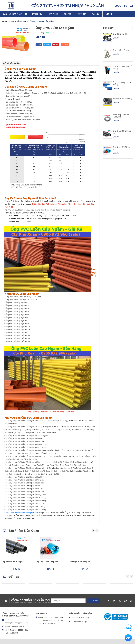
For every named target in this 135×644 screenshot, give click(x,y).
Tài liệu (96, 14)
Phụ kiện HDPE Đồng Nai (80, 562)
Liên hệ (109, 14)
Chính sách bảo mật (79, 622)
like (39, 45)
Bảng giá (82, 14)
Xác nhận (94, 601)
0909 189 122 (124, 5)
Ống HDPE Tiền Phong (122, 34)
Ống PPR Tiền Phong (121, 50)
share (65, 45)
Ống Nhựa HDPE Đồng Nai (13, 562)
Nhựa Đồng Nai (18, 21)
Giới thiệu (53, 14)
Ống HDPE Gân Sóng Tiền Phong (123, 67)
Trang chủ (37, 14)
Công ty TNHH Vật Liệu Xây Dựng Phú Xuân (22, 512)
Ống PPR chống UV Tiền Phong (122, 83)
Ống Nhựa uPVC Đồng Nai (47, 562)
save (56, 45)
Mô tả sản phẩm (11, 63)
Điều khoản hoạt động (80, 617)
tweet (47, 45)
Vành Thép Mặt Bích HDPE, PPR (121, 116)
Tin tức (68, 14)
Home (5, 22)
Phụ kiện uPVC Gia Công (123, 99)
